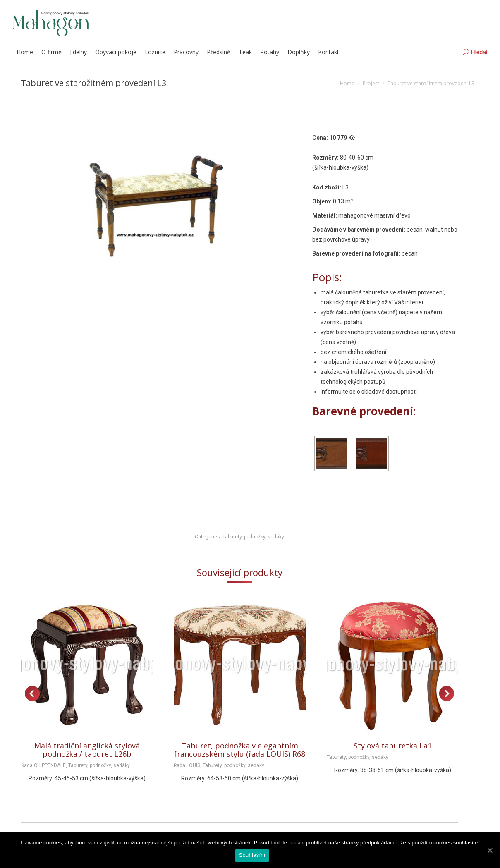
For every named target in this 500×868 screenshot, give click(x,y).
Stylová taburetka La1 (393, 746)
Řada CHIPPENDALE (43, 765)
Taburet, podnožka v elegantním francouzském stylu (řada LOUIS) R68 (240, 750)
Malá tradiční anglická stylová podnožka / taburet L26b (87, 750)
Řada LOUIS (187, 765)
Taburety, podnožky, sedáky (253, 537)
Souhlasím (252, 855)
